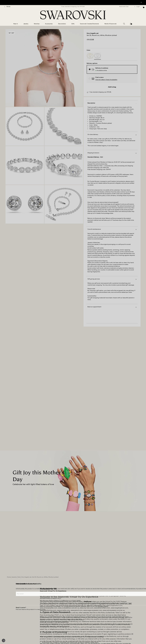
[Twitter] (139, 638)
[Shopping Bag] (131, 24)
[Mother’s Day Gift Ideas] (23, 389)
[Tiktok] (135, 638)
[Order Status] (9, 587)
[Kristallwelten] (83, 604)
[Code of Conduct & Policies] (87, 608)
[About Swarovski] (84, 584)
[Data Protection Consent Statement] (130, 604)
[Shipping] (8, 594)
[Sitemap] (81, 598)
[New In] (16, 24)
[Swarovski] (73, 15)
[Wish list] (143, 7)
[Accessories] (49, 24)
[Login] (137, 7)
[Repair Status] (10, 601)
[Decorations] (62, 24)
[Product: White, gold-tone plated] (90, 56)
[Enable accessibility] (4, 640)
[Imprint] (121, 594)
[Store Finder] (9, 611)
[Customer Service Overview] (14, 584)
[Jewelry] (26, 24)
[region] (73, 7)
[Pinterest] (123, 638)
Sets (19, 476)
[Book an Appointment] (12, 615)
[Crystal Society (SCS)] (51, 591)
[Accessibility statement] (126, 601)
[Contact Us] (9, 604)
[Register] (47, 584)
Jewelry (14, 476)
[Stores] (7, 7)
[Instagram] (127, 638)
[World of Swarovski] (111, 24)
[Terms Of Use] (123, 584)
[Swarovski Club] (125, 7)
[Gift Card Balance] (11, 591)
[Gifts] (73, 24)
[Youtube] (131, 638)
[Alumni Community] (85, 591)
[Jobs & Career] (83, 587)
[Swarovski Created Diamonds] (89, 24)
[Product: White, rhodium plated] (97, 56)
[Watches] (37, 24)
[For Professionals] (84, 594)
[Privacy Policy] (123, 591)
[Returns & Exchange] (12, 598)
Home (9, 476)
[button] (106, 80)
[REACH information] (124, 598)
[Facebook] (118, 638)
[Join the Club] (73, 566)
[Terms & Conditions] (124, 587)
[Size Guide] (9, 608)
